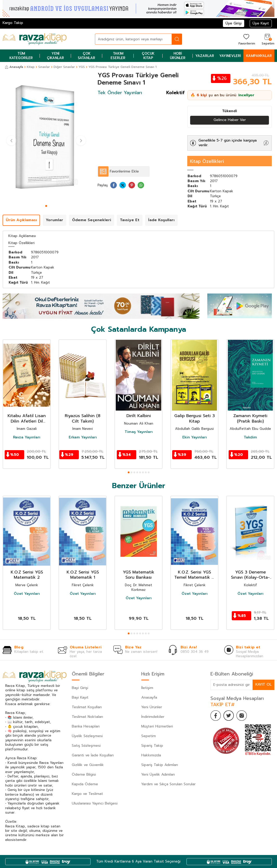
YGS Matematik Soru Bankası (138, 575)
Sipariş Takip (152, 746)
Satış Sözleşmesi (86, 746)
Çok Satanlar (86, 56)
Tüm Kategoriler (21, 56)
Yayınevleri (230, 56)
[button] (46, 206)
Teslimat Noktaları (87, 717)
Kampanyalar (259, 56)
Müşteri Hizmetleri (157, 726)
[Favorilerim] (246, 39)
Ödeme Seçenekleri (92, 220)
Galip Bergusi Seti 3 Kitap (195, 419)
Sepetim (149, 736)
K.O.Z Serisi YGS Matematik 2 (27, 575)
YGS (82, 67)
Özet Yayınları (27, 594)
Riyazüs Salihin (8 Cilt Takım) (83, 419)
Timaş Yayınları (139, 432)
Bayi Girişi (80, 688)
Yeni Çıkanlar (55, 56)
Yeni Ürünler (152, 707)
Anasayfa (14, 67)
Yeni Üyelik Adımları (158, 774)
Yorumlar (54, 220)
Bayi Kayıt (80, 697)
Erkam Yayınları (83, 437)
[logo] (35, 39)
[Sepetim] (267, 39)
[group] (46, 137)
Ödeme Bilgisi (84, 774)
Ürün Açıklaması (21, 220)
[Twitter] (229, 716)
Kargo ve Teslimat (87, 794)
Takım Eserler (118, 56)
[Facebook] (216, 716)
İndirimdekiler (153, 717)
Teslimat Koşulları (87, 707)
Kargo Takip (13, 23)
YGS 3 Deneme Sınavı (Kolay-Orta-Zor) (250, 575)
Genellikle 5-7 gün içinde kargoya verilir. (228, 143)
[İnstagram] (242, 716)
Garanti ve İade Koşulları (93, 755)
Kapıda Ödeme (85, 784)
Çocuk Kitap (148, 56)
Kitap (31, 67)
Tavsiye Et (130, 220)
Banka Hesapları (86, 726)
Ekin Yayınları (195, 437)
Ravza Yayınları (27, 437)
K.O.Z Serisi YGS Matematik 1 (83, 575)
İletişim (147, 688)
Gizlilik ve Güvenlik (88, 765)
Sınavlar (44, 67)
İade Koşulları (161, 220)
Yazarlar (205, 56)
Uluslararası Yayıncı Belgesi (95, 803)
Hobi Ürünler (178, 56)
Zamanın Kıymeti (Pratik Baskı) (250, 419)
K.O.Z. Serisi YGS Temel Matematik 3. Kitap (195, 575)
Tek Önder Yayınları (120, 93)
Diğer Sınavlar (64, 67)
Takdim (250, 437)
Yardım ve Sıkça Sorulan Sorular (168, 784)
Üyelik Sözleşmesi (87, 736)
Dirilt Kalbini (139, 416)
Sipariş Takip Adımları (160, 765)
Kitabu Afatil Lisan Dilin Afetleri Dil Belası (27, 419)
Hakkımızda (151, 755)
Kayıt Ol (263, 684)
